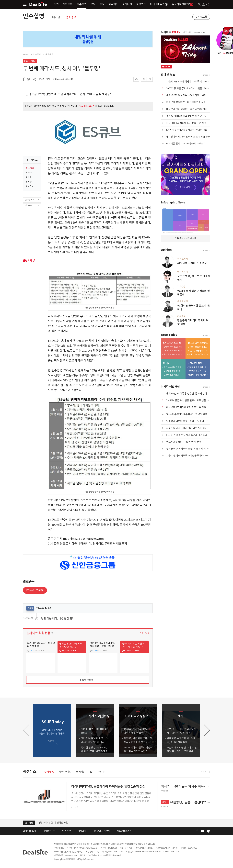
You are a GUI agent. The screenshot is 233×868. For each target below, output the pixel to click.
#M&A (29, 173)
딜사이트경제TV (183, 4)
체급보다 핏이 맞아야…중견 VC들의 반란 (187, 109)
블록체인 (113, 4)
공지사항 (29, 823)
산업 (56, 4)
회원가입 (143, 633)
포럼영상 (141, 4)
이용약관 (66, 831)
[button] (207, 730)
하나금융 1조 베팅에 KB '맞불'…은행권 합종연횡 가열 (193, 123)
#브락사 (30, 186)
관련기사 (27, 261)
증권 (102, 4)
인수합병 (82, 4)
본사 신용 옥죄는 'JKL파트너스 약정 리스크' (188, 435)
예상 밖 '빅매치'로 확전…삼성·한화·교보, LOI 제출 (198, 375)
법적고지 (82, 831)
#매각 (29, 177)
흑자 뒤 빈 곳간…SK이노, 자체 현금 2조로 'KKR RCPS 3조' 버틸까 (174, 354)
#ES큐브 (30, 168)
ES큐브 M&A (30, 61)
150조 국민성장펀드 (198, 343)
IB (91, 772)
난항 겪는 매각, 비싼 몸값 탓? (57, 618)
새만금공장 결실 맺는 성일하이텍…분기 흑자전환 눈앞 (193, 95)
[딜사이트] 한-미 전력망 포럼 (54, 823)
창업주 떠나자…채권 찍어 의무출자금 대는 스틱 (190, 428)
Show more (88, 680)
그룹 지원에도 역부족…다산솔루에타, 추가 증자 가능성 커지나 (197, 456)
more (34, 261)
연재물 (30, 608)
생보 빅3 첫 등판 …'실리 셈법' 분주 (198, 371)
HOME (26, 55)
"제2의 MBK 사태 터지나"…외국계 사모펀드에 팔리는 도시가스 (198, 82)
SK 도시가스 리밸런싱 (174, 343)
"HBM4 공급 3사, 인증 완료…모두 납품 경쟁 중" (191, 400)
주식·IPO (49, 772)
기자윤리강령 (49, 831)
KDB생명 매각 (195, 363)
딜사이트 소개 (29, 831)
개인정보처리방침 (101, 831)
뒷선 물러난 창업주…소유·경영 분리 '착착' (188, 449)
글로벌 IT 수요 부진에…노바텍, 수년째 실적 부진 (174, 371)
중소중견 (71, 17)
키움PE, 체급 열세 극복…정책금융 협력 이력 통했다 (198, 351)
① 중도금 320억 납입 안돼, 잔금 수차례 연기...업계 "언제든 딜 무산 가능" (69, 94)
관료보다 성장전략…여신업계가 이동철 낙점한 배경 (192, 102)
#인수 (29, 182)
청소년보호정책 (124, 831)
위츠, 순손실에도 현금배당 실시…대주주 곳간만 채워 (174, 367)
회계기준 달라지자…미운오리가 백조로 (186, 144)
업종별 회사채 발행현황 (186, 238)
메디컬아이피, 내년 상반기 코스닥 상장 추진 (188, 137)
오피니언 (127, 4)
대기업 (56, 17)
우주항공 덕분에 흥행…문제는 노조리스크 (187, 421)
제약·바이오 (65, 772)
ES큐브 (35, 590)
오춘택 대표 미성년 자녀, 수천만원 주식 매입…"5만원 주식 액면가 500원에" (174, 375)
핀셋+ (166, 363)
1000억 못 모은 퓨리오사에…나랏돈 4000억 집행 (191, 88)
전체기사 (204, 772)
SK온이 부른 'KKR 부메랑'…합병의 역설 (187, 130)
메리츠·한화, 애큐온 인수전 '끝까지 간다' (187, 394)
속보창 (203, 17)
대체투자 (68, 4)
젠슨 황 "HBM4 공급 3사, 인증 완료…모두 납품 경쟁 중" (194, 116)
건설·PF (102, 772)
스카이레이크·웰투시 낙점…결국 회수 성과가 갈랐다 (198, 354)
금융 (93, 4)
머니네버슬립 (159, 4)
